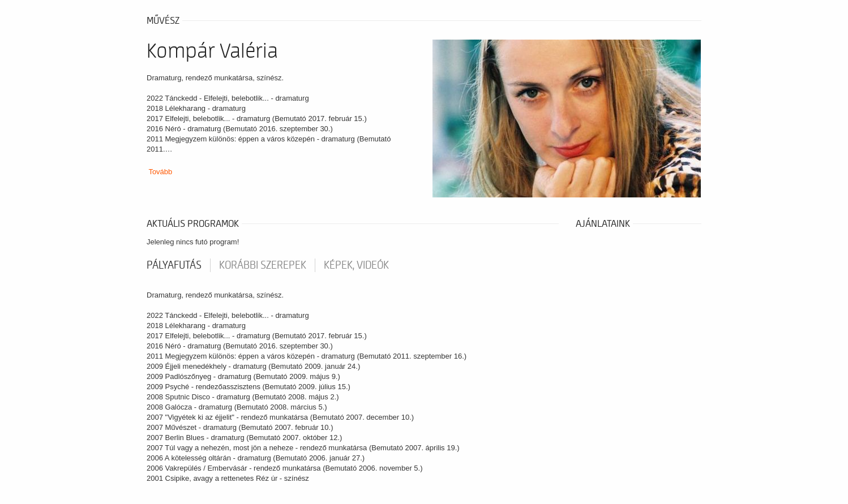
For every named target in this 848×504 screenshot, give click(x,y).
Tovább (160, 172)
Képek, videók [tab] (356, 265)
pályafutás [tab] (174, 265)
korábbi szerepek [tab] (263, 265)
